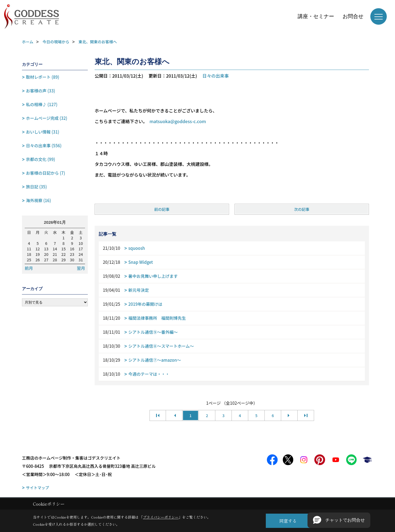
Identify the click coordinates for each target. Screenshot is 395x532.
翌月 (81, 268)
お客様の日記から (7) (46, 173)
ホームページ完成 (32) (47, 118)
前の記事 (162, 209)
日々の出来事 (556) (44, 145)
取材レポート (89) (43, 77)
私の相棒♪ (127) (42, 104)
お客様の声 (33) (41, 91)
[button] (339, 520)
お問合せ (353, 16)
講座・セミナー (316, 16)
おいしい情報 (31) (43, 132)
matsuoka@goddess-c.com (178, 121)
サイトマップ (38, 488)
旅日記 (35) (36, 187)
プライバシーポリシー (161, 517)
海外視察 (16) (39, 200)
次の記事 (302, 209)
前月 (29, 268)
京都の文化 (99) (41, 159)
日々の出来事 (216, 76)
